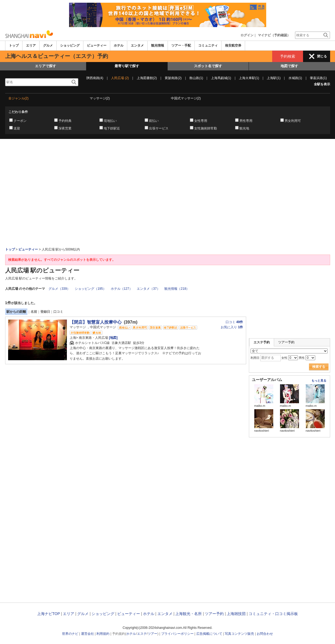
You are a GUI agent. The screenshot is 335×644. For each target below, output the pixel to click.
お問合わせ (265, 634)
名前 (34, 312)
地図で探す (289, 66)
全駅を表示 (322, 84)
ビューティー (97, 45)
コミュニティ (208, 45)
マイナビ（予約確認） (274, 35)
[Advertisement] (168, 154)
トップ (14, 45)
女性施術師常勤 (206, 128)
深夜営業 (65, 128)
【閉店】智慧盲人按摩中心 (96, 322)
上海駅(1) (274, 78)
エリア (31, 45)
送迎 (17, 128)
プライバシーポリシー (177, 634)
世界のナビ (70, 634)
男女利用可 (293, 121)
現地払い (110, 121)
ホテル (119, 45)
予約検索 (288, 56)
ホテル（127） (122, 289)
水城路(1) (295, 78)
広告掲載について (209, 634)
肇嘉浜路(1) (318, 78)
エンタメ (137, 45)
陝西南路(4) (95, 78)
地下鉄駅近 (112, 128)
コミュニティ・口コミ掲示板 (273, 614)
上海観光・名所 (188, 614)
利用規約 (103, 634)
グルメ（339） (59, 289)
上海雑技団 (236, 614)
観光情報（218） (177, 289)
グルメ (48, 45)
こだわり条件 (18, 112)
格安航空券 (233, 45)
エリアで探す (45, 66)
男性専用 (246, 121)
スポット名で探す (208, 66)
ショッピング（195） (90, 289)
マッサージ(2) (100, 98)
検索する (319, 367)
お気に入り (232, 327)
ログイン (247, 35)
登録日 (45, 312)
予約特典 (65, 121)
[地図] (113, 338)
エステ (142, 634)
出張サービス (159, 128)
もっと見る (319, 380)
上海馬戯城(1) (221, 78)
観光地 (244, 128)
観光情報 (158, 45)
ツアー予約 (286, 342)
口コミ (58, 312)
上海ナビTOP (48, 614)
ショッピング (70, 45)
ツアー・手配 (181, 45)
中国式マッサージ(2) (186, 98)
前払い (154, 121)
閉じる (322, 56)
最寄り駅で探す (127, 66)
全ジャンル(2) (19, 98)
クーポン (20, 121)
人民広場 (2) (120, 78)
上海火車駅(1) (249, 78)
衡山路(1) (196, 78)
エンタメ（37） (148, 289)
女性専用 (201, 121)
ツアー (152, 634)
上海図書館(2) (147, 78)
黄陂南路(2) (173, 78)
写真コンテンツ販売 (239, 634)
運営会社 (87, 634)
